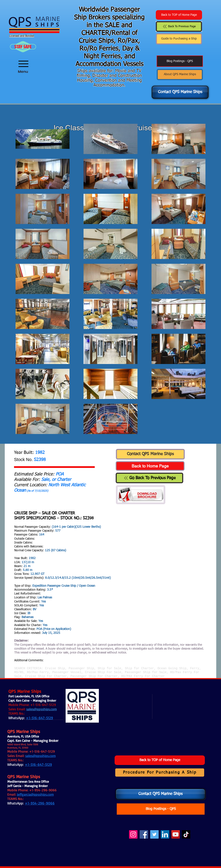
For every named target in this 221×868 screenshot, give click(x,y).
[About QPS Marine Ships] (180, 75)
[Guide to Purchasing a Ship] (179, 39)
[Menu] (23, 61)
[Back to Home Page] (150, 466)
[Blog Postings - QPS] (180, 61)
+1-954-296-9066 (43, 790)
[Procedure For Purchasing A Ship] (160, 773)
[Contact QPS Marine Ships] (180, 92)
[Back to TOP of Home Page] (179, 15)
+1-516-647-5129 (43, 705)
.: (41, 713)
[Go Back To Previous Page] (149, 478)
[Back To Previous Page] (179, 26)
